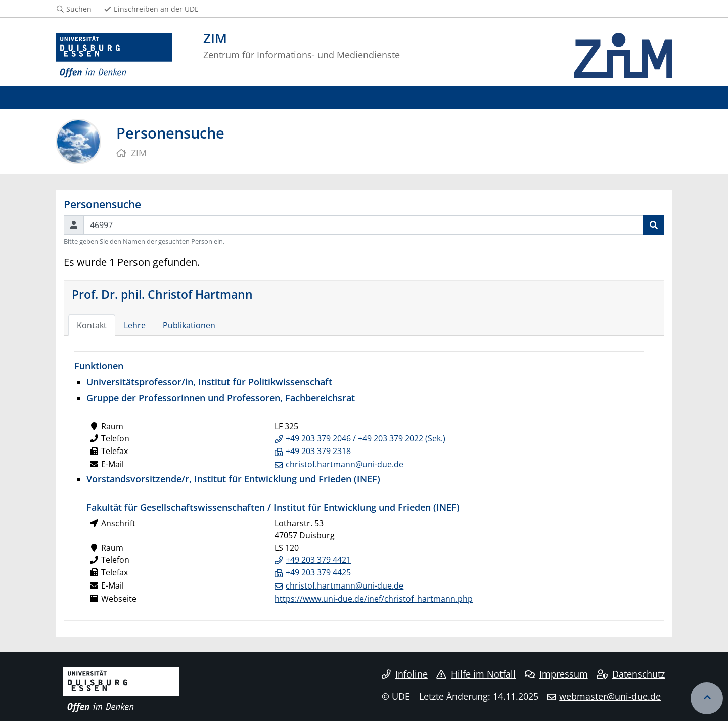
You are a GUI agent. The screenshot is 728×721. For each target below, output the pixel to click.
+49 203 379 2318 (318, 451)
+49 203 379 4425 (318, 572)
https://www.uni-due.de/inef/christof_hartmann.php (374, 599)
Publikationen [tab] (189, 325)
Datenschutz (631, 674)
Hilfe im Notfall (476, 674)
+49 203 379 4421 (318, 560)
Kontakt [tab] (92, 325)
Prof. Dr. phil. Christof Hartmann (162, 294)
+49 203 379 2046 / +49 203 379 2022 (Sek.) (366, 438)
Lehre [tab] (135, 325)
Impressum (556, 674)
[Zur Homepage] (114, 56)
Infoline (405, 674)
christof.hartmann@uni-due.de (345, 464)
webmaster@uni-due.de (610, 696)
